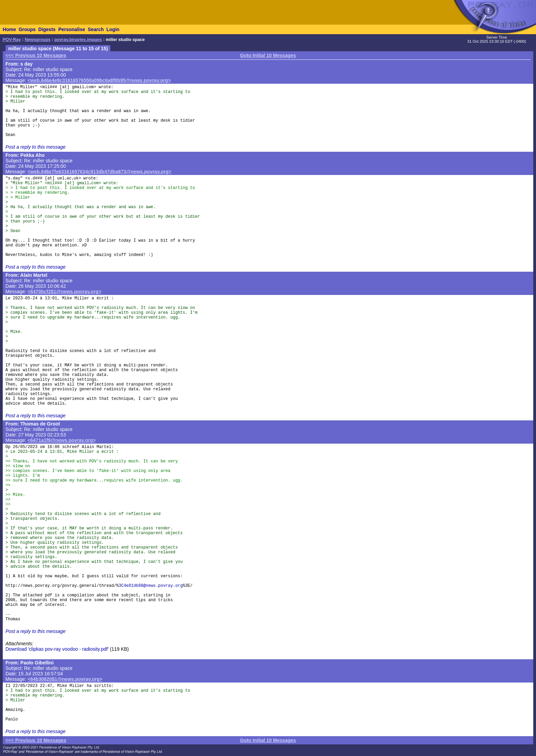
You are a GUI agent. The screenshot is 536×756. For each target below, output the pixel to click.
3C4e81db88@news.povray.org (151, 586)
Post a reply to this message (36, 147)
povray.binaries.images (78, 40)
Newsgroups (38, 40)
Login (113, 29)
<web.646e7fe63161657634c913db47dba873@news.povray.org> (99, 172)
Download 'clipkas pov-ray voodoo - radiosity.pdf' (57, 649)
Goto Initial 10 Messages (268, 55)
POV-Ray (12, 40)
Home (9, 29)
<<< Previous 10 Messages (36, 55)
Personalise (72, 29)
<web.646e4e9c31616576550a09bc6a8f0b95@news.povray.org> (99, 80)
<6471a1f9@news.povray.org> (62, 440)
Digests (47, 29)
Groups (27, 29)
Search (96, 29)
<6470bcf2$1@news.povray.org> (65, 292)
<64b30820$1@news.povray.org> (65, 679)
